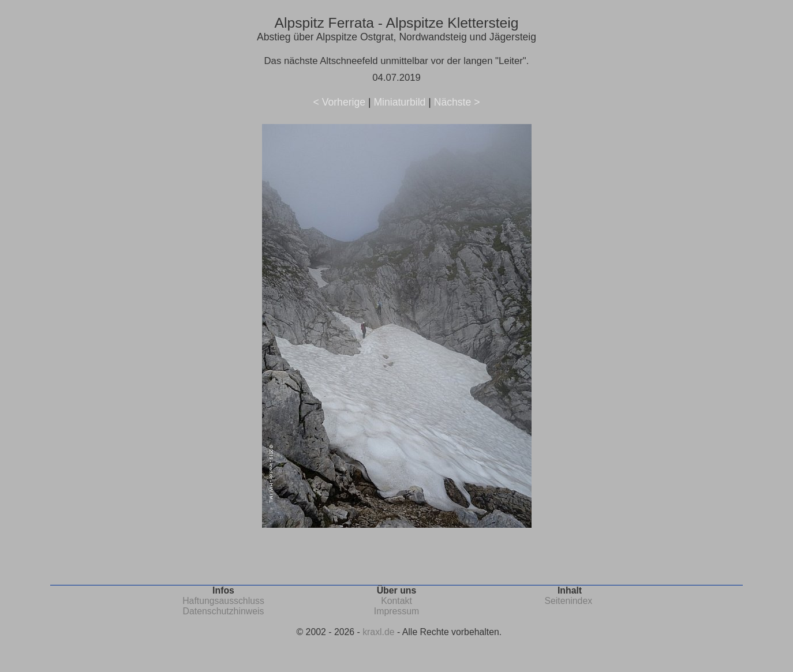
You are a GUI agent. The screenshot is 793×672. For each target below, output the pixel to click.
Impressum (396, 611)
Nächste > (457, 102)
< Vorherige (339, 102)
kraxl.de (378, 632)
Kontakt (396, 601)
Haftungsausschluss (223, 601)
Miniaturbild (399, 102)
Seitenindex (568, 601)
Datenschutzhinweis (224, 611)
